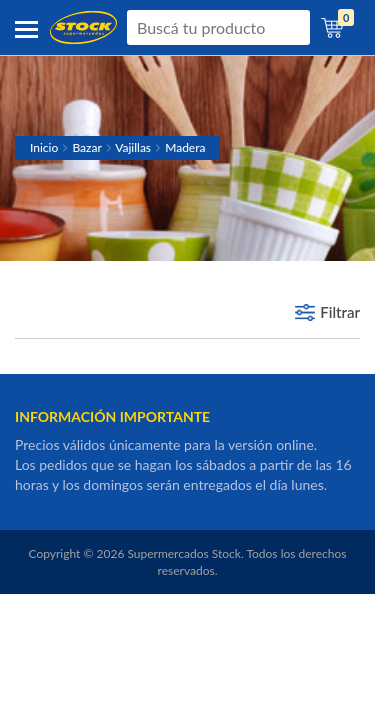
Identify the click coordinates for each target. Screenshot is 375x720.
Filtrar (340, 312)
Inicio (44, 147)
